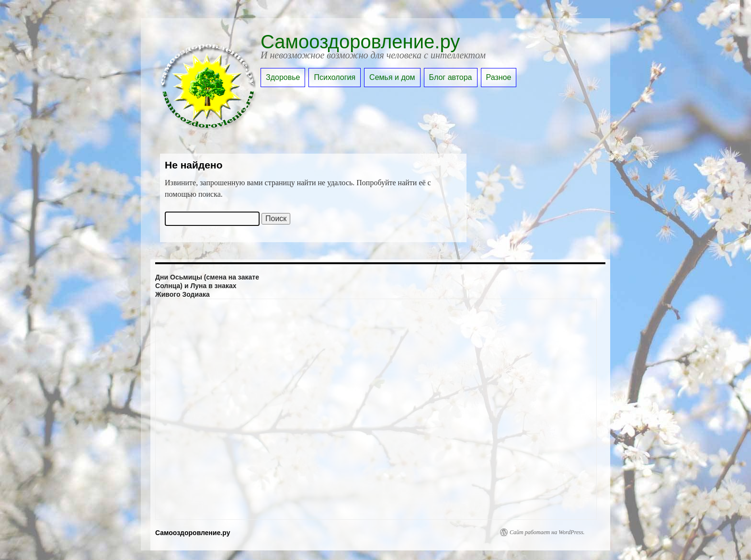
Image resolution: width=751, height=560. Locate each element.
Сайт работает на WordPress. (547, 532)
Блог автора (451, 77)
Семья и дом (392, 77)
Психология (335, 77)
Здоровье (283, 77)
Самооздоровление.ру (360, 42)
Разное (499, 77)
